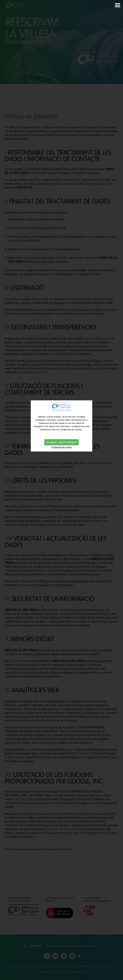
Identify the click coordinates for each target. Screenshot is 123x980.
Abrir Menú (118, 5)
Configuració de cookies (61, 427)
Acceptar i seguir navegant (61, 422)
